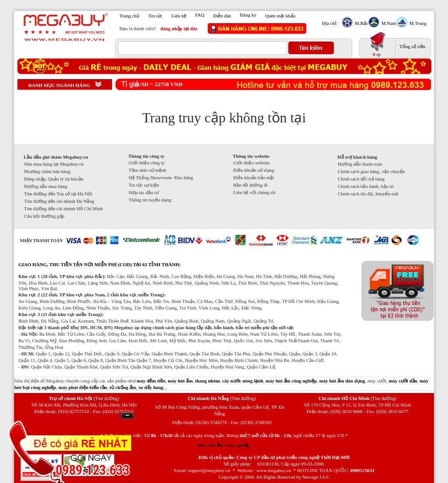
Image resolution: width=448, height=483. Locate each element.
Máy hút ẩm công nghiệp (224, 445)
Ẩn (127, 415)
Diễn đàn (222, 16)
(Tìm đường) (106, 398)
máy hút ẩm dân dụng (342, 381)
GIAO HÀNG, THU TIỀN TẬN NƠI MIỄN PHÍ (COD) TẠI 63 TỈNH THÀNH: (100, 264)
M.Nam (388, 23)
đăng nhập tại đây (179, 28)
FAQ (200, 15)
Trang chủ (129, 16)
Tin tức (156, 16)
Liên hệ (179, 16)
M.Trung (417, 23)
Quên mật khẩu (280, 16)
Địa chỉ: (330, 23)
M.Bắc (360, 23)
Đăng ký (248, 15)
